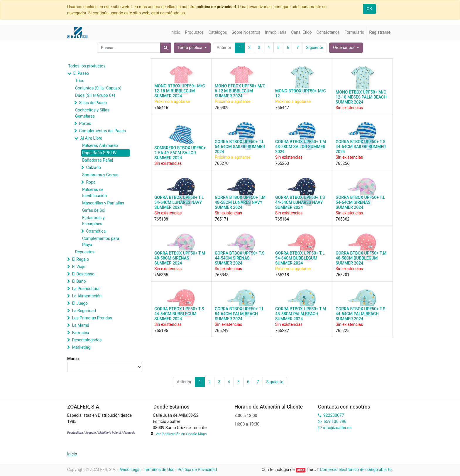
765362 (343, 219)
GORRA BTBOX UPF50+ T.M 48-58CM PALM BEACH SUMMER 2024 (301, 314)
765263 (282, 163)
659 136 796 (335, 421)
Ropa (91, 182)
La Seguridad (84, 311)
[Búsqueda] (166, 48)
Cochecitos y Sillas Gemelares (92, 113)
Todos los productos (87, 66)
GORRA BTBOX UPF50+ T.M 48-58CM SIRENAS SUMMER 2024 (180, 258)
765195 (161, 331)
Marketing (81, 347)
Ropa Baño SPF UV (99, 153)
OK (369, 9)
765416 (161, 108)
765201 (343, 275)
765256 (343, 163)
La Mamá (80, 325)
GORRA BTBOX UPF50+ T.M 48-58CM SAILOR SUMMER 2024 (301, 147)
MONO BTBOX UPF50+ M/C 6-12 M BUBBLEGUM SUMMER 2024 (240, 91)
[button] (346, 48)
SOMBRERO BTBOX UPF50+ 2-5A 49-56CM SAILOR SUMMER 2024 (180, 153)
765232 (282, 331)
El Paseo (81, 73)
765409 (222, 108)
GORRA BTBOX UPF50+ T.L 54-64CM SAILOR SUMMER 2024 (240, 147)
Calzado (93, 167)
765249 (222, 331)
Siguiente (314, 48)
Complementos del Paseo (102, 131)
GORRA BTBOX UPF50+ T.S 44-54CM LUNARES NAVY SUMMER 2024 (300, 202)
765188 (161, 219)
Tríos (80, 81)
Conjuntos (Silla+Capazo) (98, 88)
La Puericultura (86, 289)
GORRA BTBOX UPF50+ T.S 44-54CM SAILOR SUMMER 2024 (361, 147)
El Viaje (79, 267)
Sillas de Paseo (93, 103)
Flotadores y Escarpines (93, 221)
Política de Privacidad (197, 470)
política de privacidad (216, 7)
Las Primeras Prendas (92, 318)
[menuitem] (175, 32)
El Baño (79, 281)
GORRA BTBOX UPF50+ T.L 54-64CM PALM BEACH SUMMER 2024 (239, 314)
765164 (282, 219)
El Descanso (83, 274)
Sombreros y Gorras (100, 175)
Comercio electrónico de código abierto (356, 470)
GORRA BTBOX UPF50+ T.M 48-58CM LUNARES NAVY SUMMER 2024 (240, 202)
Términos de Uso (159, 470)
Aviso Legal (130, 470)
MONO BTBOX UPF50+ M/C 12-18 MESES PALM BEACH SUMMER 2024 (361, 97)
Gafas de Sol (94, 210)
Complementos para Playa (101, 242)
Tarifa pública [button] (190, 48)
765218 (282, 275)
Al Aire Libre (91, 138)
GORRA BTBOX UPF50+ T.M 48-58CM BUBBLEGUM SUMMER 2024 (361, 258)
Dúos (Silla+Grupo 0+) (95, 95)
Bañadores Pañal (98, 160)
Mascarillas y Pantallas (103, 203)
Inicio (72, 454)
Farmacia (80, 333)
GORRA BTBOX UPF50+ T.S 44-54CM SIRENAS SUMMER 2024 (240, 258)
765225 (343, 331)
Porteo (85, 123)
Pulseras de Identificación (94, 193)
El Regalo (80, 259)
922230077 (334, 415)
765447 (282, 108)
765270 (222, 163)
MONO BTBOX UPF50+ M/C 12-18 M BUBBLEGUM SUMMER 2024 (180, 91)
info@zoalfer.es (337, 428)
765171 (222, 219)
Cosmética (96, 231)
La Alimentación (87, 296)
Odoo (301, 470)
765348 (222, 275)
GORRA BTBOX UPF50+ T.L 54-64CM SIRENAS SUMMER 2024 (360, 202)
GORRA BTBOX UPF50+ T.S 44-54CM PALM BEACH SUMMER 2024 (360, 314)
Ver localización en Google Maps (181, 434)
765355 (161, 275)
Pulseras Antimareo (100, 145)
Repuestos (85, 252)
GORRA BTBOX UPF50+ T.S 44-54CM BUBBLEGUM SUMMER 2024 (179, 314)
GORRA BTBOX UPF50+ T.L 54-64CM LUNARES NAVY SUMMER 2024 (179, 202)
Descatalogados (87, 340)
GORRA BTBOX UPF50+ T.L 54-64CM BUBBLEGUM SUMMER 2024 (300, 258)
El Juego (80, 303)
